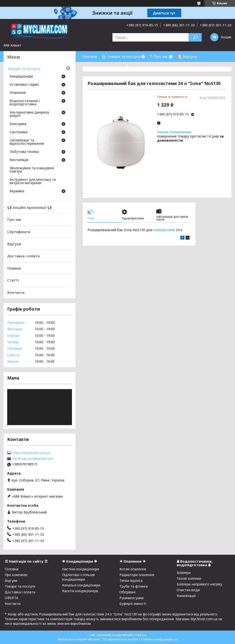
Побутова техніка (24, 152)
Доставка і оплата (23, 256)
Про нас (14, 219)
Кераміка (17, 191)
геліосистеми (164, 230)
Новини (14, 268)
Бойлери (184, 573)
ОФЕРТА (12, 598)
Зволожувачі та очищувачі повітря (32, 170)
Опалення (18, 93)
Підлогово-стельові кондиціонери (78, 577)
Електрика (18, 124)
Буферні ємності (133, 604)
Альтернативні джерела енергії (29, 114)
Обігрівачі (127, 592)
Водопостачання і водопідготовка (25, 103)
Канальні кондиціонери (81, 585)
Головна (90, 56)
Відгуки (14, 244)
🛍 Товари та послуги (121, 56)
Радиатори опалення (137, 575)
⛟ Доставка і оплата (102, 67)
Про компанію (16, 575)
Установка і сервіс (24, 85)
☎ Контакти (137, 67)
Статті (13, 280)
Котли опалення (133, 569)
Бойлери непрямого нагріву (199, 584)
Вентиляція (19, 160)
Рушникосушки (132, 598)
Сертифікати (19, 232)
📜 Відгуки (187, 56)
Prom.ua (141, 635)
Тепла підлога (131, 581)
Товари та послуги (24, 69)
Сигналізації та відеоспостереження (27, 142)
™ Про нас (159, 56)
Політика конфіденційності (160, 639)
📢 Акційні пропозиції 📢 (29, 207)
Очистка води (188, 590)
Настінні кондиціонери (81, 569)
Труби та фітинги (134, 586)
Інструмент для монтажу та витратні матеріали (33, 181)
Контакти (16, 292)
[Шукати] (195, 37)
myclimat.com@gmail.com (33, 459)
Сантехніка (18, 132)
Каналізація (186, 596)
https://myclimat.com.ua (31, 453)
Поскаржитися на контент (120, 639)
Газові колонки (189, 578)
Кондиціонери (21, 77)
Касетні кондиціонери (80, 591)
